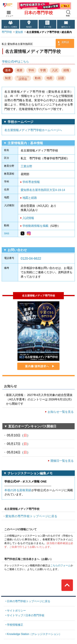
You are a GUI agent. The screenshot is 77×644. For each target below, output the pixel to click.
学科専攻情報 (31, 182)
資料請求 (63, 43)
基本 (8, 70)
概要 (20, 70)
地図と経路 (30, 198)
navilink (8, 12)
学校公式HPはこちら (16, 62)
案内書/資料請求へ (37, 366)
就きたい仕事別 (10, 27)
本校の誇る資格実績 (18, 490)
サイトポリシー (16, 611)
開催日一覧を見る (62, 461)
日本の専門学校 (38, 13)
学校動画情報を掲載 (35, 226)
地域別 (29, 27)
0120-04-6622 (31, 258)
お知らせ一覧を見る (61, 412)
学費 (43, 70)
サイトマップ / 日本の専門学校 (26, 615)
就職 (66, 70)
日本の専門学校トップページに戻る (29, 601)
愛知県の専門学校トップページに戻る (31, 516)
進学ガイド (66, 27)
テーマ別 (47, 27)
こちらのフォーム (60, 565)
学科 (31, 70)
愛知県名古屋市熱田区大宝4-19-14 (43, 190)
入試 (55, 70)
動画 (38, 78)
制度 (8, 78)
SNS (7, 233)
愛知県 (19, 32)
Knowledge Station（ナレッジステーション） (34, 634)
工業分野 (26, 166)
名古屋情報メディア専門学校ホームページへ (33, 130)
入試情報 (28, 218)
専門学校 (7, 32)
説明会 (23, 78)
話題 (61, 78)
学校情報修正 (15, 625)
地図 (49, 78)
